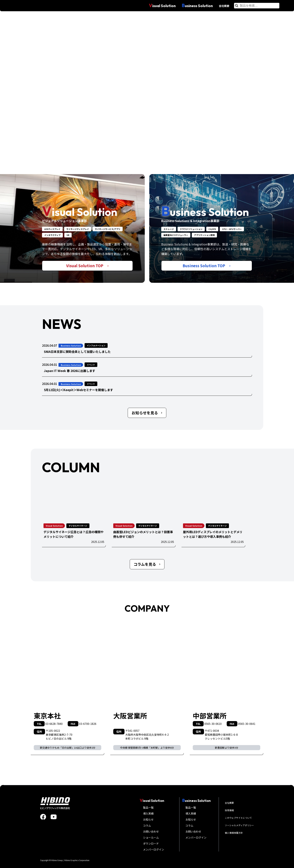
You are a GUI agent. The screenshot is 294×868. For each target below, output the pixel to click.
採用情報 (229, 810)
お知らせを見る (147, 413)
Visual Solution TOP (87, 266)
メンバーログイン (154, 849)
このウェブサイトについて (238, 818)
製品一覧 (148, 807)
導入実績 (148, 813)
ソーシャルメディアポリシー (239, 825)
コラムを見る (147, 564)
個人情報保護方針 (234, 833)
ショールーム (151, 837)
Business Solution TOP (207, 266)
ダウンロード (151, 843)
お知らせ (148, 819)
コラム (147, 825)
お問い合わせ (151, 831)
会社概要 (224, 6)
